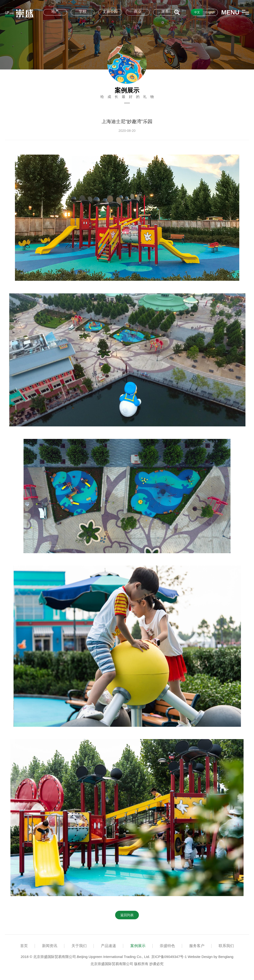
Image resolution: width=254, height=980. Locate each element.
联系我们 (226, 946)
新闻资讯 (50, 946)
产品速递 (108, 946)
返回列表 (127, 915)
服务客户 (197, 946)
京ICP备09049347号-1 (169, 957)
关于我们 (79, 946)
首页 (24, 946)
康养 (165, 12)
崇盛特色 (167, 946)
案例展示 (138, 946)
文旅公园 (110, 12)
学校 (83, 12)
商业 (138, 12)
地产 (55, 12)
